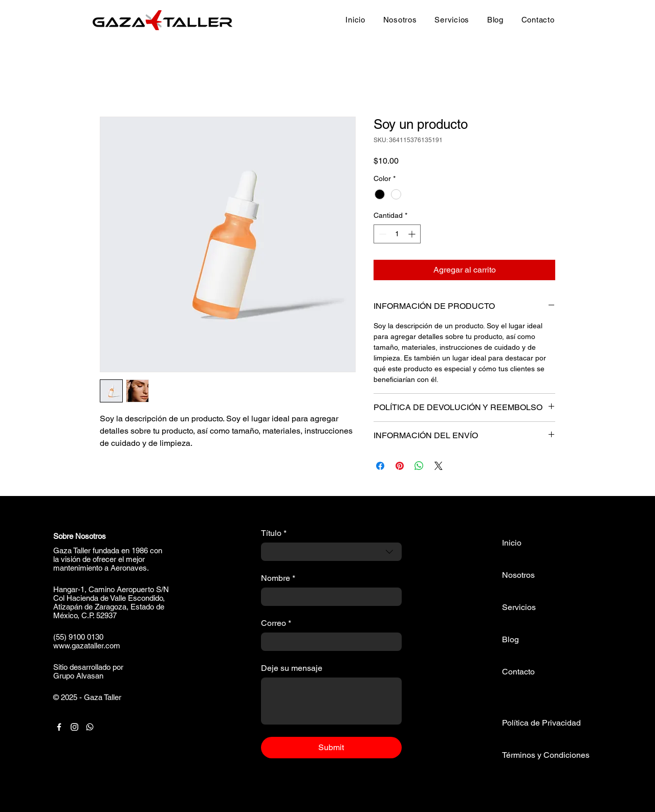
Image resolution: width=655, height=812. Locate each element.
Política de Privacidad (541, 723)
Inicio (512, 543)
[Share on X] (439, 466)
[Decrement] (381, 234)
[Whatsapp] (90, 727)
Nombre (278, 578)
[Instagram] (74, 727)
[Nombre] (328, 597)
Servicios (519, 607)
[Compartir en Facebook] (380, 466)
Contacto (518, 672)
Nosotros (518, 575)
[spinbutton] (397, 234)
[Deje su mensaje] (331, 701)
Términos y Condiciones (546, 755)
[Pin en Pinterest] (400, 466)
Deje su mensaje (292, 668)
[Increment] (413, 234)
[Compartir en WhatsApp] (419, 466)
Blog (510, 639)
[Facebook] (59, 727)
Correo (276, 623)
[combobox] (331, 552)
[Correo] (328, 642)
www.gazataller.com (87, 646)
